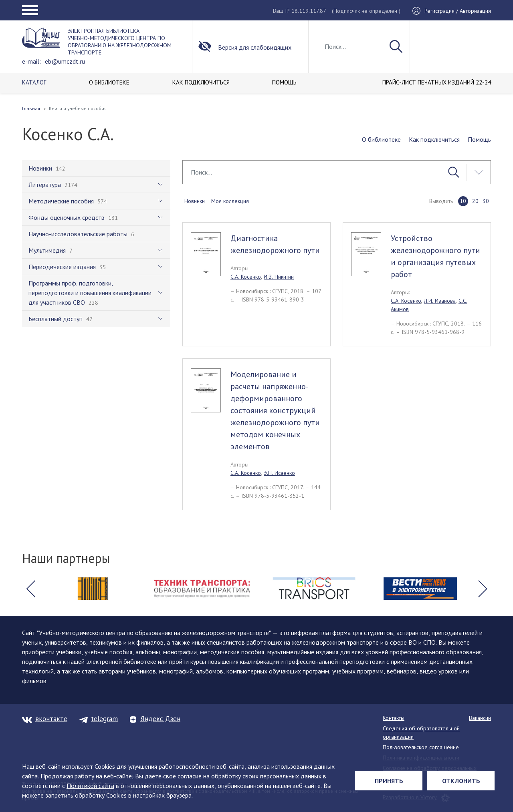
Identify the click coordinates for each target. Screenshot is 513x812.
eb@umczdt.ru (65, 61)
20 (475, 201)
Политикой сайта (90, 786)
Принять (389, 781)
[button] (30, 589)
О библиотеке (381, 139)
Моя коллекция (230, 201)
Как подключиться (434, 139)
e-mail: (31, 61)
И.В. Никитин (279, 277)
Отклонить (461, 781)
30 (486, 201)
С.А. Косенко (246, 277)
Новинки (195, 201)
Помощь (479, 139)
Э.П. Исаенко (279, 473)
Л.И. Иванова (440, 301)
